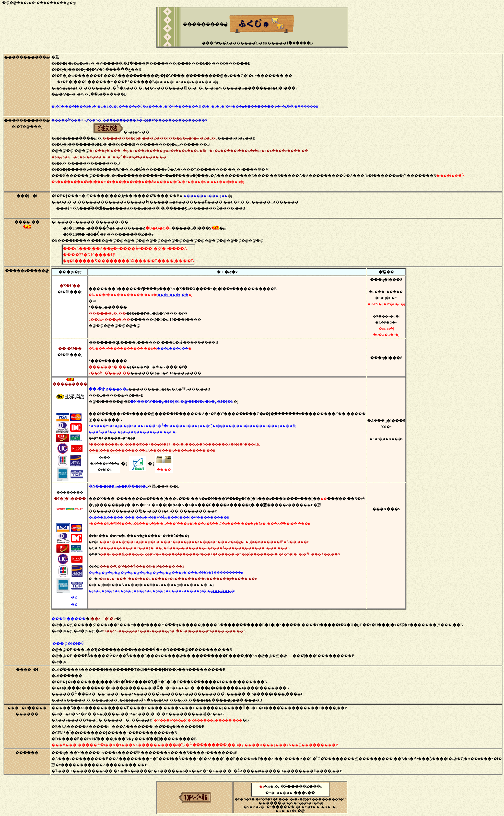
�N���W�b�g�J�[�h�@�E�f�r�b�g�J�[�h (182, 401)
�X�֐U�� (70, 286)
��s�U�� (70, 349)
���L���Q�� (173, 295)
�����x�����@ (27, 271)
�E (74, 597)
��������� (70, 384)
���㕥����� (69, 619)
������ (214, 517)
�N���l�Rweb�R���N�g (118, 486)
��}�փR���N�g (108, 389)
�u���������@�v (260, 106)
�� (27, 120)
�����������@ (27, 57)
